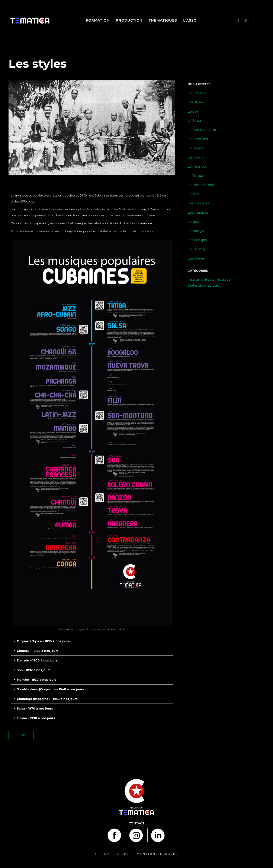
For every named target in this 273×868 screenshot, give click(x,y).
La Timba (195, 176)
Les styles (196, 102)
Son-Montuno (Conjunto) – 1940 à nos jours (50, 689)
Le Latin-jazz (198, 139)
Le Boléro (196, 148)
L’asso (190, 20)
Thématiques (163, 20)
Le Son (193, 111)
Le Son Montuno (202, 130)
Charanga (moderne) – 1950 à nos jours (47, 699)
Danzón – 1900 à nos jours (37, 660)
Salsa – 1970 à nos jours (35, 708)
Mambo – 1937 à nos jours (37, 680)
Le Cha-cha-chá (201, 185)
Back (21, 735)
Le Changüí (197, 249)
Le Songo (196, 157)
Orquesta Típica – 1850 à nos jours (43, 641)
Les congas (197, 240)
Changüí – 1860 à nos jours (38, 651)
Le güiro (195, 222)
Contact (136, 823)
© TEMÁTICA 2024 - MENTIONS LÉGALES (136, 854)
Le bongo (196, 231)
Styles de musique (203, 285)
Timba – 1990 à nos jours (36, 718)
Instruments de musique (209, 279)
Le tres (193, 194)
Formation (98, 20)
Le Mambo (197, 166)
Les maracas (198, 212)
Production (129, 20)
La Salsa (194, 121)
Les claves (196, 258)
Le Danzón (197, 93)
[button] (92, 641)
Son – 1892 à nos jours (34, 670)
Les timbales (198, 203)
